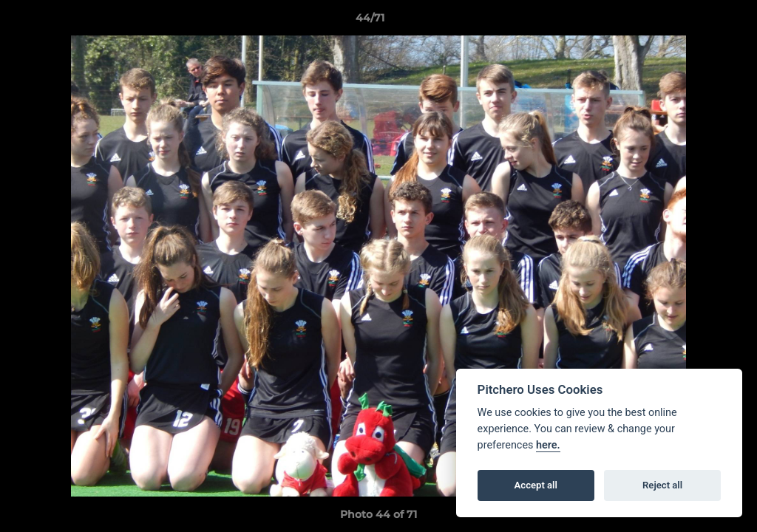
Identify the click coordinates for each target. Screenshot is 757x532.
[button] (695, 21)
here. (548, 445)
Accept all (536, 485)
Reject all (662, 485)
